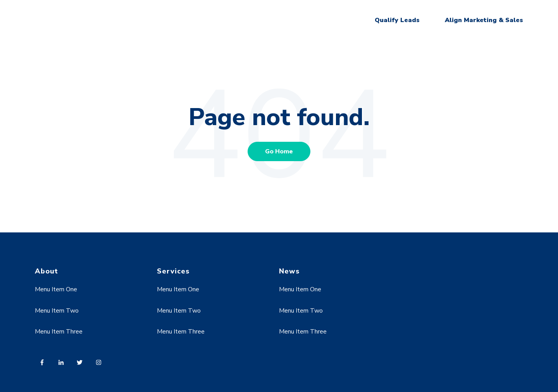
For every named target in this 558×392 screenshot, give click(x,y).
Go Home (279, 151)
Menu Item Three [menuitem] (59, 332)
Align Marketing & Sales (484, 20)
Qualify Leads (397, 20)
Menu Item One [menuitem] (56, 289)
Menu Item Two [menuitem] (57, 311)
